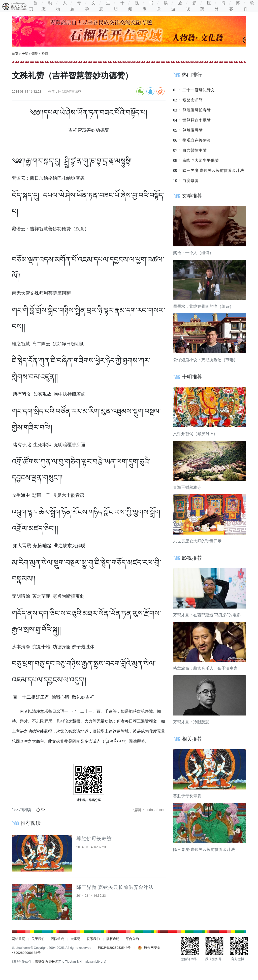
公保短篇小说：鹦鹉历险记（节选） (205, 360)
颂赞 (35, 54)
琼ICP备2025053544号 (114, 948)
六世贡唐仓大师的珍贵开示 (197, 541)
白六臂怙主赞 (195, 150)
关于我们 (38, 939)
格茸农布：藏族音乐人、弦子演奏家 (205, 668)
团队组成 (57, 939)
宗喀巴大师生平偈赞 (201, 160)
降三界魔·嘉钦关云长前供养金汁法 (115, 887)
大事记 (75, 939)
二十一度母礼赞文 (199, 90)
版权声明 (113, 939)
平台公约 (132, 939)
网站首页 (18, 939)
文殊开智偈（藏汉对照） (195, 434)
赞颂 (45, 54)
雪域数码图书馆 (46, 962)
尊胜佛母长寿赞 (94, 839)
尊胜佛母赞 (192, 130)
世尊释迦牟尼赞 (197, 120)
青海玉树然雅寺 (187, 487)
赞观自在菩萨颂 (197, 140)
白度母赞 (190, 181)
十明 (25, 54)
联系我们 (93, 939)
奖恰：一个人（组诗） (193, 253)
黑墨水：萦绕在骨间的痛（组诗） (203, 306)
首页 (15, 54)
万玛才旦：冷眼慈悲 (191, 722)
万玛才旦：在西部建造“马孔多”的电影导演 (211, 615)
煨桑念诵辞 (192, 100)
